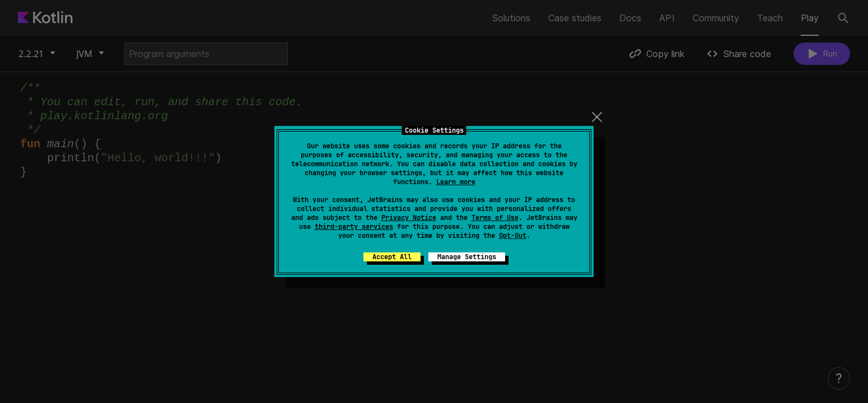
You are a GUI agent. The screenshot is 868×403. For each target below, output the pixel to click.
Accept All (392, 257)
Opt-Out (513, 236)
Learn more (456, 182)
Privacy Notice (409, 218)
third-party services (354, 227)
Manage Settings (467, 257)
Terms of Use (495, 218)
